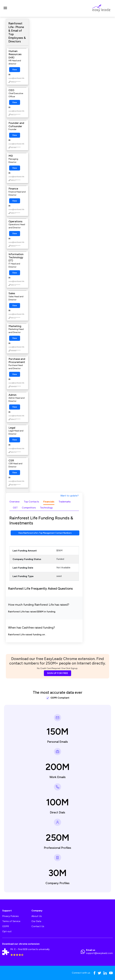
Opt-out (7, 931)
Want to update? (69, 496)
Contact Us (38, 926)
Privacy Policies (10, 916)
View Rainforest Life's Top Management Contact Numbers (45, 533)
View (15, 70)
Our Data (36, 921)
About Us (37, 916)
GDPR (6, 926)
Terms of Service (11, 921)
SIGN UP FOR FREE (57, 673)
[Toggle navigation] (5, 8)
